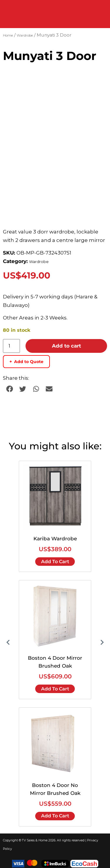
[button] (10, 386)
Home (8, 35)
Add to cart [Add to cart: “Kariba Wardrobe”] (55, 559)
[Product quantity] (11, 343)
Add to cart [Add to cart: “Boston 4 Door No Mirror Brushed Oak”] (55, 813)
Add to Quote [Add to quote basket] (26, 359)
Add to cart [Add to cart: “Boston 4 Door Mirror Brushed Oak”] (55, 686)
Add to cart (66, 343)
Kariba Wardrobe (55, 536)
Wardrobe (25, 35)
